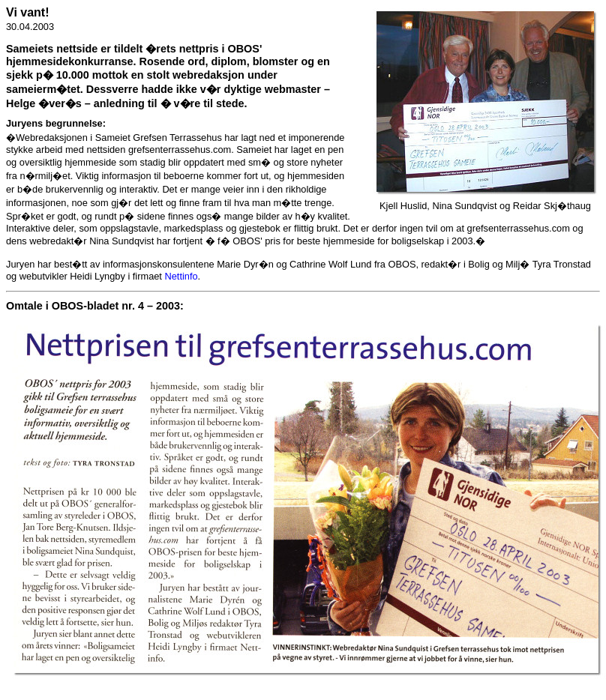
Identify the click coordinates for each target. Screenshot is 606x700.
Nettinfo (181, 276)
